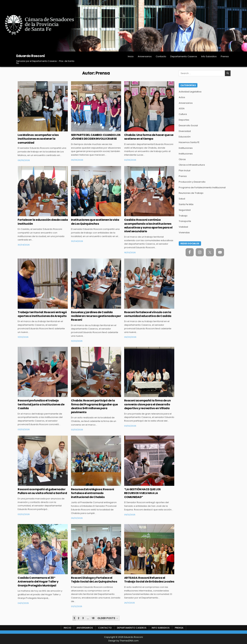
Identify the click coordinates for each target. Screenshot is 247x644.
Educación (185, 137)
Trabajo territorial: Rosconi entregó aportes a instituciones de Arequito (42, 314)
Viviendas (184, 233)
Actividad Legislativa (190, 92)
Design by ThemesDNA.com (123, 641)
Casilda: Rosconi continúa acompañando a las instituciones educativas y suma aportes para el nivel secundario (148, 226)
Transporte (185, 221)
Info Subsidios (209, 56)
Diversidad (185, 131)
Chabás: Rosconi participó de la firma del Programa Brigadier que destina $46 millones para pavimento (94, 406)
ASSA (182, 108)
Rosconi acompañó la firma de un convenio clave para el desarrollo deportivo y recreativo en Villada (148, 404)
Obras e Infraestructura (192, 165)
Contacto (161, 56)
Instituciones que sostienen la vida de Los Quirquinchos (95, 222)
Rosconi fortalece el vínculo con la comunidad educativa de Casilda (148, 314)
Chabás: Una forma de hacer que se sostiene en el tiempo (149, 137)
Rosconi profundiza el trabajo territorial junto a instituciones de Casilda (41, 404)
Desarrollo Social (188, 125)
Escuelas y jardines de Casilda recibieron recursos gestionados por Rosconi (96, 316)
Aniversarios (145, 56)
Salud (182, 199)
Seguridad (185, 210)
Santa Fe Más (186, 204)
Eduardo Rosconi (31, 56)
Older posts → (108, 618)
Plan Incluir (185, 170)
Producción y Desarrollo (192, 182)
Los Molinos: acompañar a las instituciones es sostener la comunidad (38, 139)
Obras (182, 159)
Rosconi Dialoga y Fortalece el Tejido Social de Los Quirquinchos (94, 580)
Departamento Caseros (184, 56)
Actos (182, 97)
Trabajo (183, 216)
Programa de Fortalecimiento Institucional (202, 187)
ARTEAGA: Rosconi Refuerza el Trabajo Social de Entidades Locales (149, 580)
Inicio (131, 56)
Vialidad (183, 227)
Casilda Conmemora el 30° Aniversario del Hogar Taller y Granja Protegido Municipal (38, 582)
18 (93, 618)
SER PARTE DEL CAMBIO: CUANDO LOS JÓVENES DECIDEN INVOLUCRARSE (96, 137)
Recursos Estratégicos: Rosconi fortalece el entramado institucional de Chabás (93, 493)
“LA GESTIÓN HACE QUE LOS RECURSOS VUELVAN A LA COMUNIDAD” (142, 493)
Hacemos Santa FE (189, 142)
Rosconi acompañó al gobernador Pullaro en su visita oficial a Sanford (42, 491)
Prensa (225, 56)
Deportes (184, 120)
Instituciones (186, 148)
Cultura (183, 114)
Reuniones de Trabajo (191, 193)
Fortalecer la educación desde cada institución (43, 222)
